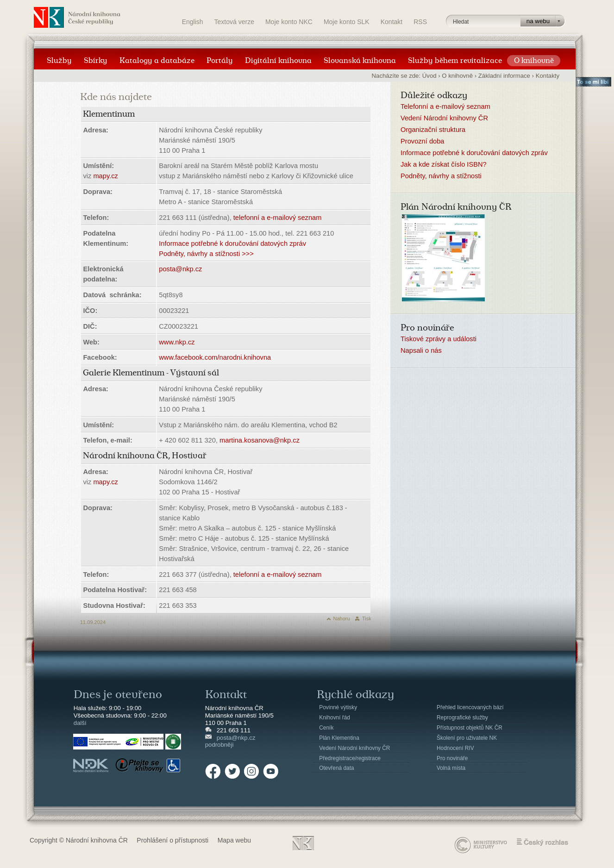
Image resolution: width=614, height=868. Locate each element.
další (80, 723)
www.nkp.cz (177, 342)
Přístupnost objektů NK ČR (470, 728)
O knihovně (457, 76)
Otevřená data (336, 768)
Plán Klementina (339, 738)
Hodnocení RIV (455, 748)
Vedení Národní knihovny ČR (444, 118)
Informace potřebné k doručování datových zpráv (232, 244)
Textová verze (234, 22)
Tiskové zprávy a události (439, 339)
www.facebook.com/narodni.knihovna (215, 357)
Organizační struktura (433, 130)
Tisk (367, 618)
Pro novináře (452, 758)
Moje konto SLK (347, 22)
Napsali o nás (421, 350)
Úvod (429, 76)
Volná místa (451, 768)
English (193, 22)
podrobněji (219, 745)
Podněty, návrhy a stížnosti (441, 176)
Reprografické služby (462, 718)
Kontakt (392, 22)
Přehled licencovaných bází (470, 707)
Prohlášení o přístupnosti (172, 840)
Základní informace (504, 76)
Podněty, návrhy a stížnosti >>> (206, 254)
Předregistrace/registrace (350, 758)
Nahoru (342, 618)
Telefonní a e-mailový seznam (445, 106)
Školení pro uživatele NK (467, 738)
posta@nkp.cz (180, 269)
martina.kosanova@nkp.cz (260, 440)
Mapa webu (234, 840)
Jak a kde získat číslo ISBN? (444, 164)
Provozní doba (423, 141)
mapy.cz (105, 176)
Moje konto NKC (289, 22)
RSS (420, 22)
